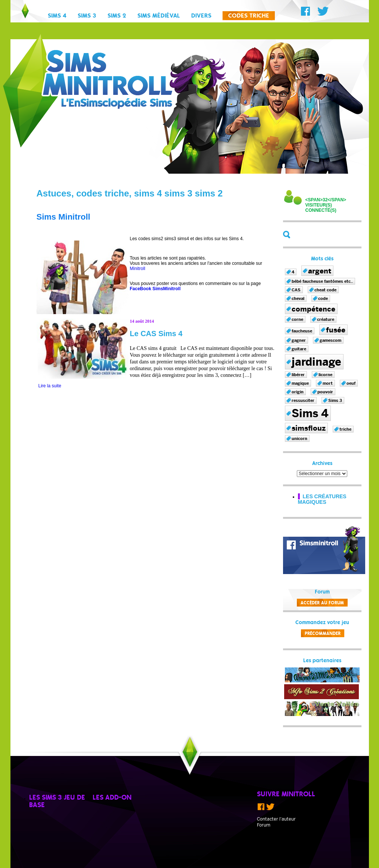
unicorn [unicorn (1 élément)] (299, 438)
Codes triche (249, 16)
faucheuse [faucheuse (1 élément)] (302, 331)
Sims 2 (117, 16)
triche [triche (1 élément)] (345, 429)
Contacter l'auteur (276, 819)
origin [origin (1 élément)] (298, 392)
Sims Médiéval (159, 16)
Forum (264, 825)
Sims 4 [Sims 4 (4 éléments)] (310, 413)
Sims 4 (57, 16)
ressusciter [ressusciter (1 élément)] (303, 400)
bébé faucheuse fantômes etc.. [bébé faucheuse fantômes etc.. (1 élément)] (322, 281)
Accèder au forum (322, 603)
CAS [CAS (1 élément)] (296, 290)
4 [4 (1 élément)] (293, 272)
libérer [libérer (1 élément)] (298, 375)
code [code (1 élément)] (323, 298)
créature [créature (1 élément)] (326, 319)
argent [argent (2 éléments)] (320, 271)
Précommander (323, 634)
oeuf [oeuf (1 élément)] (351, 383)
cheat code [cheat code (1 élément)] (325, 290)
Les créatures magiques (322, 499)
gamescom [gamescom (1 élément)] (330, 340)
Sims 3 (87, 16)
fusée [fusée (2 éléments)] (336, 330)
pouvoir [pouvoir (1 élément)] (325, 392)
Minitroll (138, 269)
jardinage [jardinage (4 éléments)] (316, 362)
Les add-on (112, 798)
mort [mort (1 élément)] (328, 383)
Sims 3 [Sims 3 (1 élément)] (335, 400)
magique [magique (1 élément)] (300, 383)
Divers (201, 16)
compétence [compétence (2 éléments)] (313, 309)
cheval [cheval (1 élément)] (298, 298)
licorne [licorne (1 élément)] (325, 375)
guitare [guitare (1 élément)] (299, 349)
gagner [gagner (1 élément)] (299, 340)
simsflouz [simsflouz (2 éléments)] (309, 428)
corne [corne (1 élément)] (297, 319)
